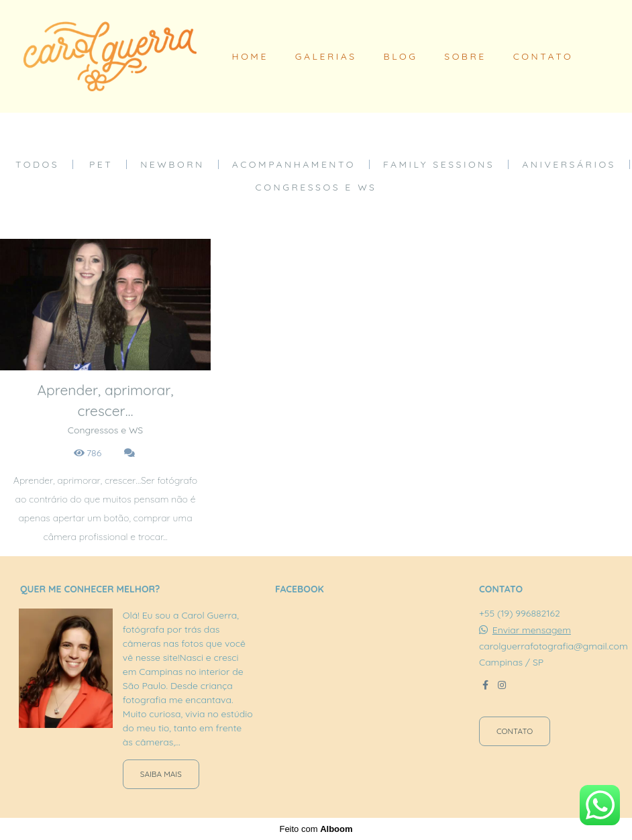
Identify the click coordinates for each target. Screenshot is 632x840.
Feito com (316, 829)
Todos (37, 164)
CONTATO (543, 56)
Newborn (172, 164)
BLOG (401, 56)
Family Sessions (439, 164)
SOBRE (465, 56)
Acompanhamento (294, 164)
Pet (101, 164)
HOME (250, 56)
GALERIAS (326, 56)
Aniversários (569, 164)
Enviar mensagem (532, 630)
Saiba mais (161, 774)
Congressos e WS (316, 187)
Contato (515, 731)
